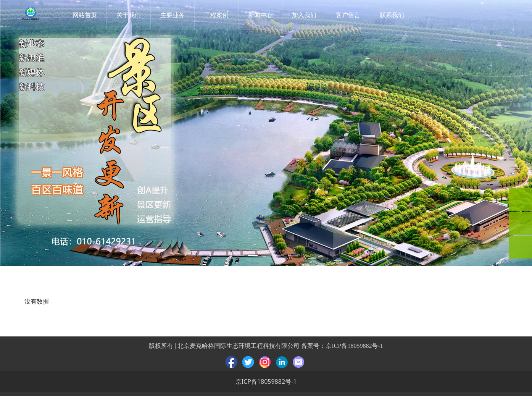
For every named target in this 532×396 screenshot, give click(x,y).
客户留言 (349, 15)
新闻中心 (261, 15)
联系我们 (393, 15)
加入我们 (305, 15)
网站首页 (86, 15)
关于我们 (130, 15)
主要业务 (174, 15)
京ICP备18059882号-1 (354, 346)
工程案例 (218, 15)
